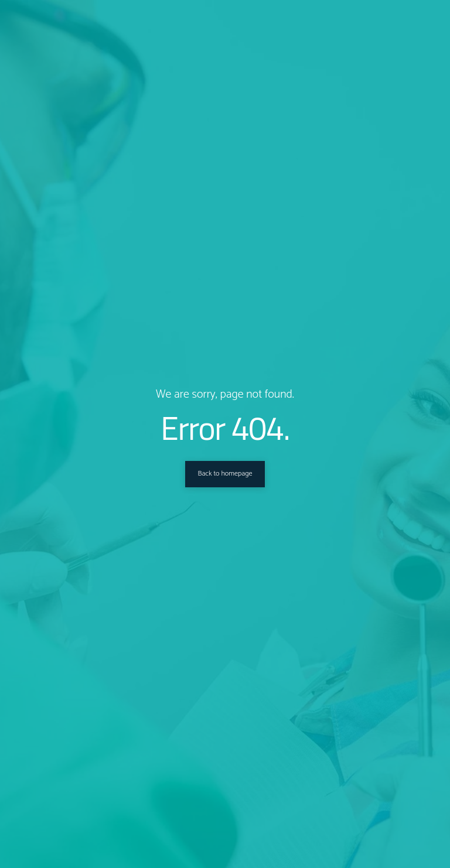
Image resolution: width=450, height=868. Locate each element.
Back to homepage (225, 474)
